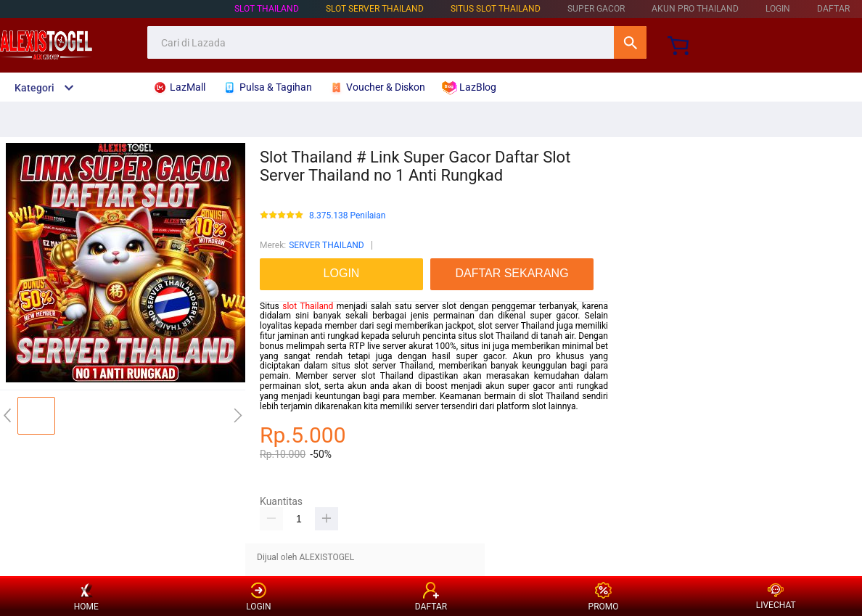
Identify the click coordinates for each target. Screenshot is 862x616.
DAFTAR (833, 9)
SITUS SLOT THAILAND (496, 9)
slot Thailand (308, 306)
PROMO (604, 597)
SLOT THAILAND (267, 9)
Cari (630, 42)
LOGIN (778, 9)
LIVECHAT (776, 597)
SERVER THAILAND (327, 245)
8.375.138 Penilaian (347, 216)
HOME (86, 597)
